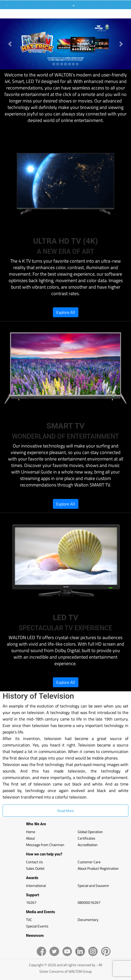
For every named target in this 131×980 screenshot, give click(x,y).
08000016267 (89, 902)
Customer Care (89, 862)
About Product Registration (98, 868)
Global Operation (90, 832)
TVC (29, 920)
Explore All (66, 312)
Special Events (37, 926)
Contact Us (35, 862)
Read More (66, 811)
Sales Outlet (35, 868)
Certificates (86, 838)
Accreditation (88, 845)
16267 (31, 902)
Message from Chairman (45, 845)
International (36, 885)
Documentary (88, 920)
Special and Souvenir (93, 885)
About (30, 838)
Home (31, 832)
